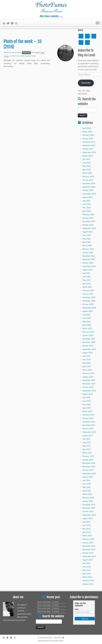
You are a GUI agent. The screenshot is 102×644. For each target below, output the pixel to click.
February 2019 (88, 373)
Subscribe (86, 83)
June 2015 (87, 525)
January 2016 (88, 501)
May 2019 (86, 363)
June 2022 (87, 235)
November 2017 (89, 425)
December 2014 (89, 546)
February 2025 (88, 177)
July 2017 (86, 439)
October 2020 (88, 304)
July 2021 (86, 273)
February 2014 (88, 581)
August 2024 (88, 197)
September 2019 (89, 349)
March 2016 (87, 494)
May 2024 (86, 208)
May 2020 (86, 322)
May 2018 (86, 404)
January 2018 (88, 418)
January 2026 (88, 139)
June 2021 (87, 277)
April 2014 (87, 574)
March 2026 (87, 132)
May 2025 (86, 166)
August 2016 (88, 477)
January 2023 (88, 218)
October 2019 (88, 346)
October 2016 (88, 470)
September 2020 (89, 308)
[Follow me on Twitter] (9, 23)
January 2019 (88, 377)
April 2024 (87, 211)
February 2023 (88, 214)
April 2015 (87, 532)
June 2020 (87, 318)
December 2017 (89, 422)
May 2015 (86, 529)
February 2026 (88, 135)
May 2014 (86, 570)
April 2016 (87, 491)
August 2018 (88, 394)
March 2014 (87, 577)
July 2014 (86, 563)
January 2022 (88, 252)
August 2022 (88, 232)
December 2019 (89, 339)
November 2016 (89, 467)
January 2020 (88, 335)
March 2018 (87, 411)
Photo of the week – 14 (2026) (48, 605)
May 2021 (86, 280)
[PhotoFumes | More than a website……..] (51, 7)
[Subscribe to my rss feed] (5, 23)
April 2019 (87, 366)
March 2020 (87, 328)
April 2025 (87, 170)
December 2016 (89, 463)
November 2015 (89, 508)
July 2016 (86, 480)
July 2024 (86, 201)
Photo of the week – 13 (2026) (48, 608)
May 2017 (86, 446)
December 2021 (89, 256)
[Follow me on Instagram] (17, 23)
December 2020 (89, 297)
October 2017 (88, 429)
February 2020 (88, 332)
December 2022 (89, 221)
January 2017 (88, 460)
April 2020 (87, 325)
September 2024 (89, 194)
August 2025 (88, 156)
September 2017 (89, 432)
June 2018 (87, 401)
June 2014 (87, 567)
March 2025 (87, 173)
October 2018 (88, 387)
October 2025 (88, 149)
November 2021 (89, 259)
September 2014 (89, 556)
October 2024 (88, 190)
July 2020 (86, 315)
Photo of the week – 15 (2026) (48, 602)
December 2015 (89, 505)
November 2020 (89, 301)
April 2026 (87, 128)
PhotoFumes (48, 638)
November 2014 (89, 549)
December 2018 (89, 380)
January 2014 (88, 584)
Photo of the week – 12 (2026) (48, 611)
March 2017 (87, 453)
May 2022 (86, 239)
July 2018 (86, 398)
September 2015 (89, 515)
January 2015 (88, 543)
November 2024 (89, 187)
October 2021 (88, 263)
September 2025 (89, 152)
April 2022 (87, 242)
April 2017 (87, 449)
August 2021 (88, 270)
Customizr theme (57, 641)
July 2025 (86, 159)
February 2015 (88, 539)
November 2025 (89, 145)
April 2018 (87, 408)
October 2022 (88, 225)
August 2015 (88, 518)
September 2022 (89, 228)
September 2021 (89, 266)
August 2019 (88, 353)
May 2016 (86, 487)
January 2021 (88, 294)
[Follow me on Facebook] (13, 23)
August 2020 (88, 311)
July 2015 (86, 522)
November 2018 (89, 384)
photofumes (31, 56)
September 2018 (89, 391)
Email (77, 609)
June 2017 (87, 442)
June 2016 (87, 484)
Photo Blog (26, 53)
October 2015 (88, 511)
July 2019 (86, 356)
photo (7, 56)
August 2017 (88, 435)
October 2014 (88, 553)
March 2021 (87, 287)
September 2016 (89, 473)
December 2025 (89, 142)
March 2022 (87, 246)
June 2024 (87, 204)
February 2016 (88, 498)
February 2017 (88, 456)
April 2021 (87, 284)
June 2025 (87, 163)
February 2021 (88, 290)
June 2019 (87, 360)
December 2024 (89, 183)
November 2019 (89, 342)
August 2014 (88, 560)
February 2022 (88, 249)
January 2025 (88, 180)
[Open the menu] (98, 23)
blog (42, 53)
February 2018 (88, 415)
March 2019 (87, 370)
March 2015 (87, 536)
